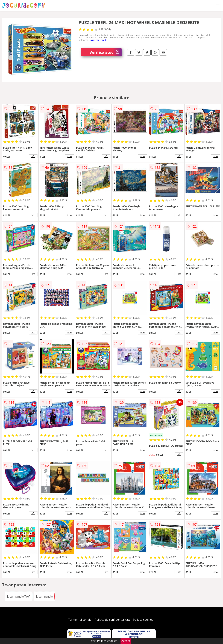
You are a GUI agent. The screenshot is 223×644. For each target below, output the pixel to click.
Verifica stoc (105, 52)
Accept (126, 641)
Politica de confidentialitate (113, 620)
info (33, 156)
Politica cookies (143, 620)
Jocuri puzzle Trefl (19, 596)
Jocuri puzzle (44, 596)
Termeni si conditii (80, 620)
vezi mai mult (99, 40)
